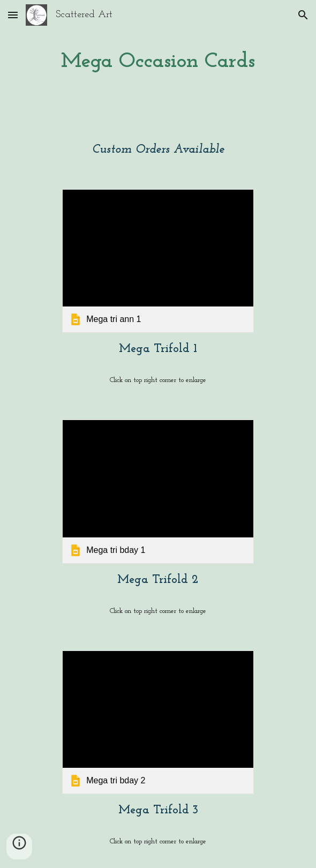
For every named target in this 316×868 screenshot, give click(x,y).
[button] (13, 15)
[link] (158, 261)
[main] (158, 62)
